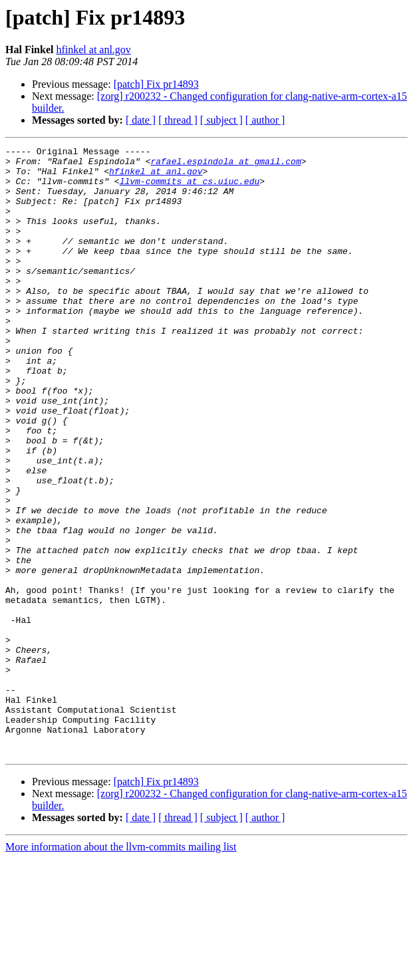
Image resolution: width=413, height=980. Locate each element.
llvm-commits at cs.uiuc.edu (190, 189)
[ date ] (141, 120)
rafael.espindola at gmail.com (225, 165)
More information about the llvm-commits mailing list (121, 968)
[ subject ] (221, 120)
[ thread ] (178, 120)
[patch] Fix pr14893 (156, 84)
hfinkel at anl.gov (93, 50)
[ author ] (265, 120)
